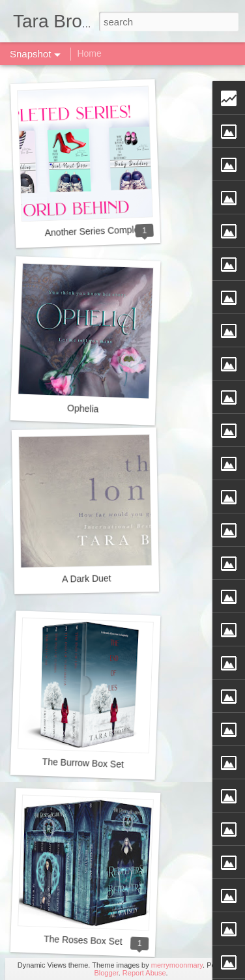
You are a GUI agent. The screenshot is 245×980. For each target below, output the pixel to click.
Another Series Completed (98, 231)
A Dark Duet (87, 578)
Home (89, 53)
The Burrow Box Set (83, 763)
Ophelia (83, 409)
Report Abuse (144, 973)
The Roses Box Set (83, 940)
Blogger (106, 973)
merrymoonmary (177, 965)
